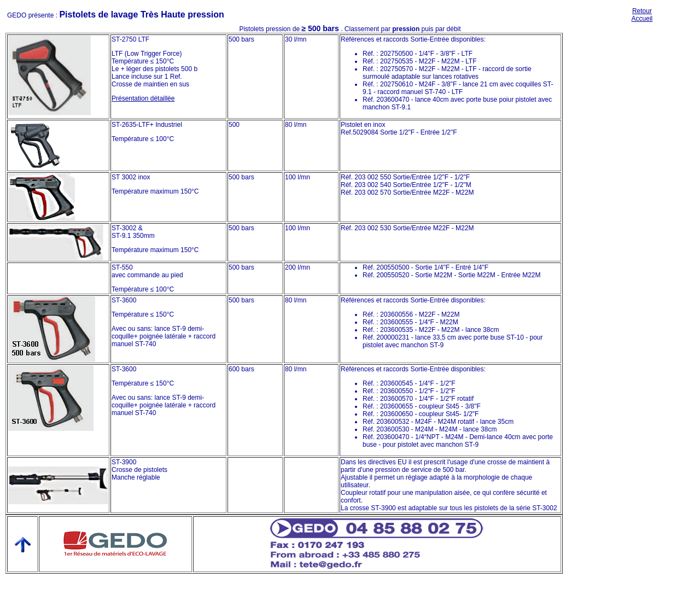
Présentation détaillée (143, 98)
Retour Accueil (642, 15)
